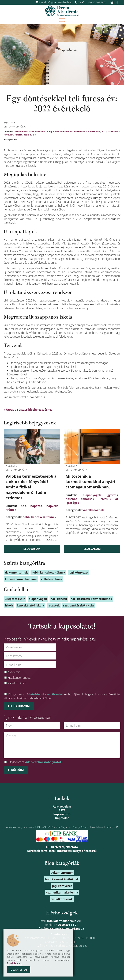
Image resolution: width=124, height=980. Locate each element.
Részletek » (13, 963)
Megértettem (19, 970)
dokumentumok (16, 572)
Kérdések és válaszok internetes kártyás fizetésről (62, 851)
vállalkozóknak (93, 510)
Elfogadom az (35, 762)
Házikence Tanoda (19, 678)
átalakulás (30, 135)
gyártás (113, 495)
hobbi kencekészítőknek (39, 517)
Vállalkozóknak (17, 683)
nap (23, 506)
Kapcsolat (62, 818)
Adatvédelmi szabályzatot (45, 694)
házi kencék (59, 599)
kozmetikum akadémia (21, 579)
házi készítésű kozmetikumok (70, 131)
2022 (104, 131)
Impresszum (62, 814)
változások (114, 131)
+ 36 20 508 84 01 (67, 925)
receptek (54, 605)
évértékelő (94, 131)
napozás (36, 506)
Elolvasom (32, 549)
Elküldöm (16, 770)
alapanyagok (92, 495)
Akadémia (14, 672)
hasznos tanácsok (80, 499)
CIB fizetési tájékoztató (62, 847)
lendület (9, 135)
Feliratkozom (19, 706)
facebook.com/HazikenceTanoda (61, 929)
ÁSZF (62, 810)
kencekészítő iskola (31, 605)
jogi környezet (79, 572)
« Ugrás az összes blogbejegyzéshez (28, 410)
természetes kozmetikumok (30, 131)
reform (18, 135)
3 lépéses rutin (15, 599)
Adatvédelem (62, 806)
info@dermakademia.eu (60, 2)
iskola (9, 605)
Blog (49, 131)
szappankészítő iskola (78, 605)
